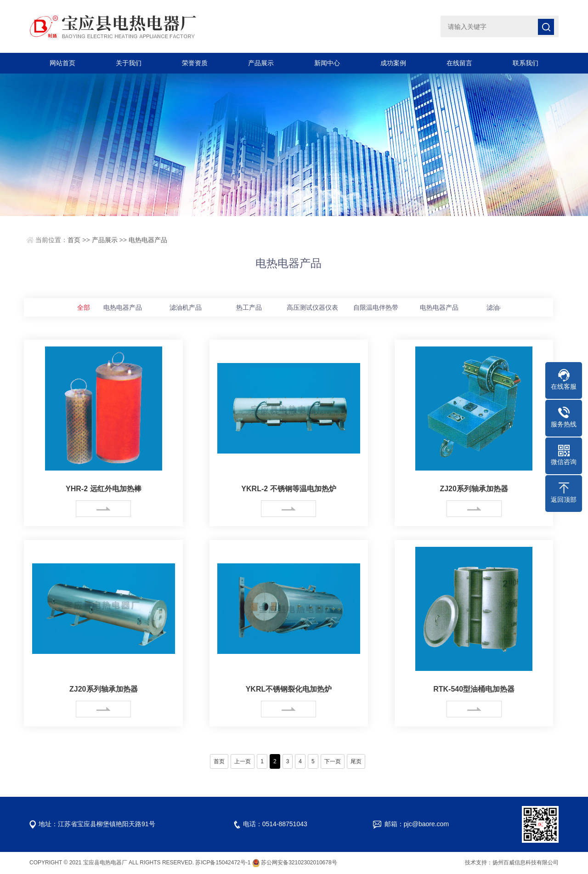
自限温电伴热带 (376, 307)
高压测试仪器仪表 (312, 307)
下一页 (333, 761)
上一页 (243, 761)
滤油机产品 (186, 307)
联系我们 (526, 63)
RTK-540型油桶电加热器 (474, 689)
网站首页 (62, 63)
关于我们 (129, 63)
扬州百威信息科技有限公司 (526, 863)
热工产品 (249, 307)
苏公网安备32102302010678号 (299, 863)
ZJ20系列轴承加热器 (474, 489)
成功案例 (393, 63)
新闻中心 (327, 63)
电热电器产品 (148, 240)
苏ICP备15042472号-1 (223, 863)
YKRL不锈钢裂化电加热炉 (289, 689)
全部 (84, 307)
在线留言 (459, 63)
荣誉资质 (195, 63)
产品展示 (261, 63)
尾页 (356, 761)
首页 (74, 240)
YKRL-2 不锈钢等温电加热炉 (288, 489)
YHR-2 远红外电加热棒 (103, 489)
